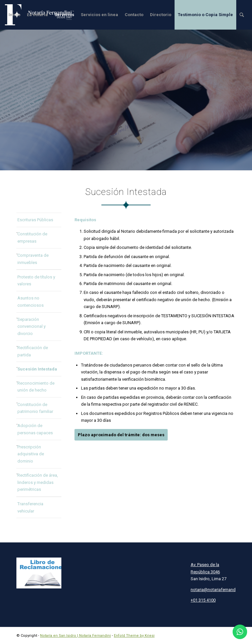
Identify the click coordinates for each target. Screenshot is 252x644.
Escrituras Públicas (35, 220)
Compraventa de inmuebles (33, 259)
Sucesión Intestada (37, 369)
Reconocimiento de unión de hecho (36, 387)
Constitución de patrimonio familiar (35, 408)
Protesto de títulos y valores (36, 280)
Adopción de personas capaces (35, 429)
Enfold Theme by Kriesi (134, 636)
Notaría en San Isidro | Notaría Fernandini (75, 636)
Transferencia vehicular (30, 507)
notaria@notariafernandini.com (220, 590)
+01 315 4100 (203, 600)
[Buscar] (242, 15)
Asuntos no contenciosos (31, 301)
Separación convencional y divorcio (31, 326)
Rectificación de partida (33, 351)
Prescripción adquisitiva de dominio (31, 454)
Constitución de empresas (32, 237)
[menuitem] (14, 15)
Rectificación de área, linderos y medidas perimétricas (38, 482)
